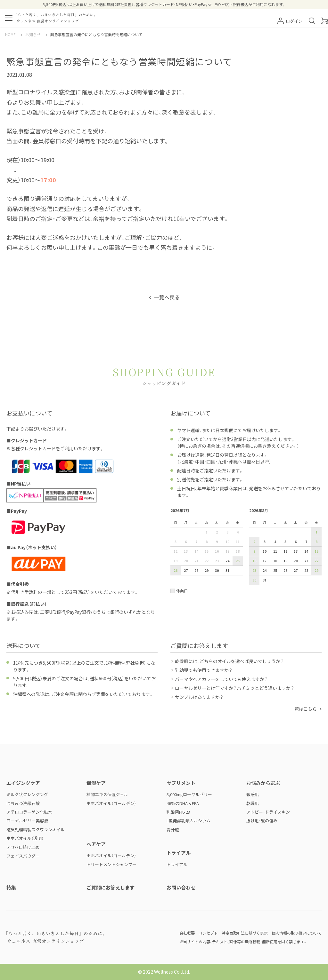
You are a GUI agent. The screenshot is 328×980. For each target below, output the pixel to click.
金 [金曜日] (227, 522)
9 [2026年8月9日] (254, 551)
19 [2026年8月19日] (285, 561)
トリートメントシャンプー (111, 864)
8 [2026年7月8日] (207, 542)
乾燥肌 (253, 803)
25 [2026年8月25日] (275, 570)
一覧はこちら (303, 709)
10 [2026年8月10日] (265, 551)
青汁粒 (173, 830)
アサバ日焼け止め (23, 847)
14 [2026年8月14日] (306, 551)
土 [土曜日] (238, 522)
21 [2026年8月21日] (306, 561)
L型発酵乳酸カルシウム (189, 821)
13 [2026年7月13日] (186, 551)
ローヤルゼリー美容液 (27, 821)
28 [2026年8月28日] (306, 570)
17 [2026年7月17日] (227, 551)
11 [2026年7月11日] (238, 542)
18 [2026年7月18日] (238, 551)
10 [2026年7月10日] (227, 542)
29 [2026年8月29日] (316, 570)
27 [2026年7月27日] (186, 570)
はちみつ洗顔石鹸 (23, 803)
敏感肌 (253, 794)
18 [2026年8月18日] (275, 561)
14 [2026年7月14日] (196, 551)
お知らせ (33, 34)
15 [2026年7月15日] (207, 551)
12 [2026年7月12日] (176, 551)
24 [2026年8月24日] (265, 570)
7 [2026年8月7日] (306, 542)
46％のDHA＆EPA (183, 803)
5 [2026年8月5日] (285, 542)
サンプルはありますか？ (199, 697)
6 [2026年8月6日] (296, 542)
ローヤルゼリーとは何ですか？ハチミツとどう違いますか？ (234, 688)
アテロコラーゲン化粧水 (29, 812)
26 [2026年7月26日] (176, 570)
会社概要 (187, 933)
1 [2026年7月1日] (207, 532)
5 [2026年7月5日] (176, 542)
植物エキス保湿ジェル (107, 794)
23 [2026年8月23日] (254, 570)
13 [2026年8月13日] (296, 551)
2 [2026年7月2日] (217, 532)
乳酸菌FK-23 (178, 812)
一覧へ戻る (167, 297)
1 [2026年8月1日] (316, 532)
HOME (10, 34)
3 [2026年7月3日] (227, 532)
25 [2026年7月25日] (238, 561)
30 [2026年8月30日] (254, 580)
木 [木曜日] (217, 522)
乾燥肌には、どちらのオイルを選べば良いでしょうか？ (229, 661)
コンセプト (208, 933)
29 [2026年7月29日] (207, 570)
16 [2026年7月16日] (217, 551)
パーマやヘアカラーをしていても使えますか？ (221, 679)
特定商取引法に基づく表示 (245, 933)
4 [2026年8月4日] (275, 542)
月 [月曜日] (186, 522)
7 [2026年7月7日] (196, 542)
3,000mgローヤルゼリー (189, 794)
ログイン (290, 21)
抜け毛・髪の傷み (262, 821)
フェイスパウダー (23, 856)
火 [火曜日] (196, 522)
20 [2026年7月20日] (186, 561)
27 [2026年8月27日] (296, 570)
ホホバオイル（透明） (25, 838)
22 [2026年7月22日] (207, 561)
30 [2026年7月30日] (217, 570)
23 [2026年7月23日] (217, 561)
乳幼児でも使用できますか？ (204, 670)
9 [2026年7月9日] (217, 542)
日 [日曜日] (176, 522)
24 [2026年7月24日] (227, 561)
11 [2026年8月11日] (275, 551)
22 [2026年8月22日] (316, 561)
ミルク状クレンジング (27, 794)
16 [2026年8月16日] (254, 561)
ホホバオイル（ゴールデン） (111, 803)
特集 (11, 887)
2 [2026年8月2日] (254, 542)
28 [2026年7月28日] (196, 570)
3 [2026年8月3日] (265, 542)
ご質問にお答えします (111, 887)
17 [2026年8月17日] (265, 561)
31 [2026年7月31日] (227, 570)
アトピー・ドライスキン (268, 812)
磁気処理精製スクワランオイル (36, 830)
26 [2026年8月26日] (285, 570)
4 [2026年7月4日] (238, 532)
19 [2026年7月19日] (176, 561)
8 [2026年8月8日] (316, 542)
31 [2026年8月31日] (265, 580)
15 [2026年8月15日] (316, 551)
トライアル (177, 864)
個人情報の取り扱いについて (297, 933)
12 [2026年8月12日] (285, 551)
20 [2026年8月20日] (296, 561)
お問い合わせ (181, 887)
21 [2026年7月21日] (196, 561)
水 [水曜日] (207, 522)
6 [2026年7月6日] (186, 542)
